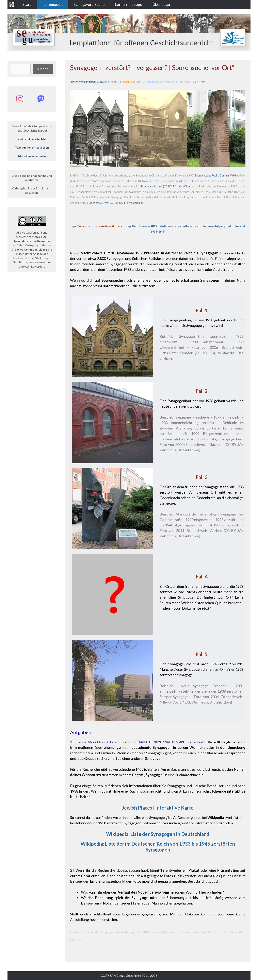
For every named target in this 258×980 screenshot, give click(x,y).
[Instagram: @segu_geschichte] (20, 99)
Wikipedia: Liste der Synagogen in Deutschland (158, 834)
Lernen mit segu (128, 4)
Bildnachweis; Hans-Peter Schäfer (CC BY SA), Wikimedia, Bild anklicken (202, 353)
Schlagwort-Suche (89, 4)
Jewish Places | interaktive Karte (158, 808)
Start (27, 4)
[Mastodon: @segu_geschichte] (41, 99)
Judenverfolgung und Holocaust (89, 82)
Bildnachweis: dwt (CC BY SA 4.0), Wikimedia (168, 186)
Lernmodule (53, 4)
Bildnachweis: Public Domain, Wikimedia (219, 175)
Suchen (43, 69)
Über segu (161, 4)
